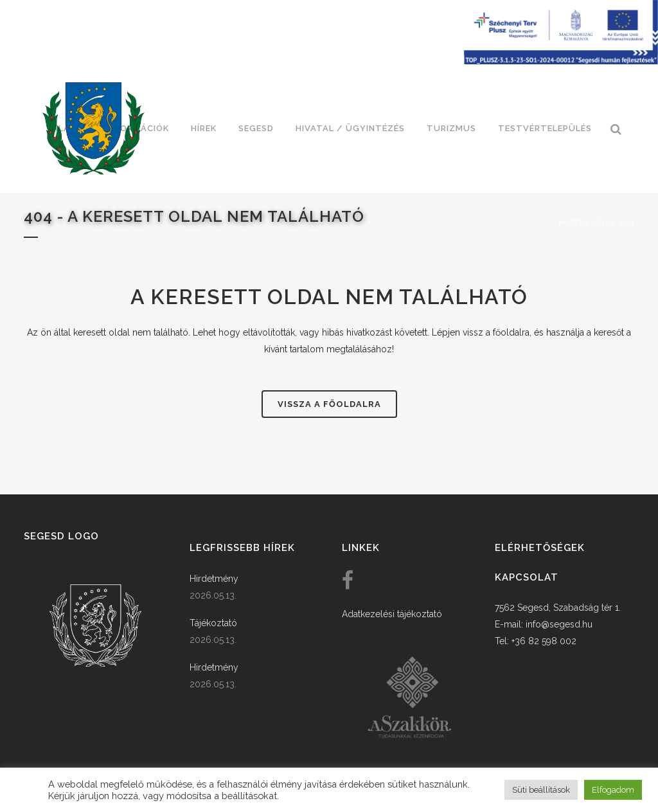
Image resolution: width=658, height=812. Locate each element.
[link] (93, 129)
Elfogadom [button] (613, 790)
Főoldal (574, 222)
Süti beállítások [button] (541, 790)
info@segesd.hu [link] (559, 624)
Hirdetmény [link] (214, 579)
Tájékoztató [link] (213, 623)
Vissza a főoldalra (329, 404)
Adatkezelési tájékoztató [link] (392, 614)
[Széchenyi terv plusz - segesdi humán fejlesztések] (561, 61)
